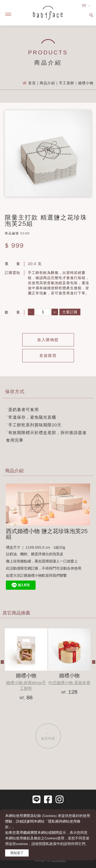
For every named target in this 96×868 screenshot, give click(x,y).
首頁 (32, 83)
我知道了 (17, 853)
